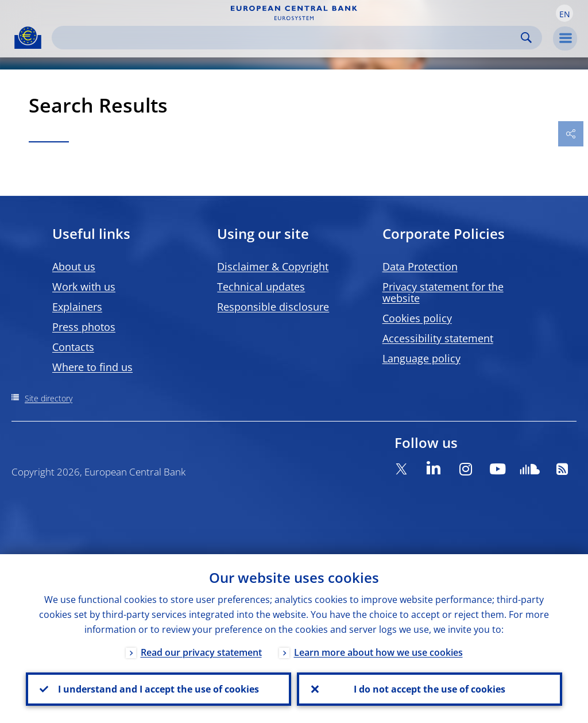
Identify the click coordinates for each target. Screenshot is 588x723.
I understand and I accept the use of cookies (158, 689)
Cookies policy (417, 318)
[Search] (288, 38)
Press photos (84, 327)
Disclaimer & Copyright (273, 266)
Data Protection (420, 266)
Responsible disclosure (273, 307)
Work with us (84, 287)
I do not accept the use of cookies (430, 689)
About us (74, 266)
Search (526, 38)
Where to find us (92, 367)
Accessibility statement (438, 338)
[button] (564, 13)
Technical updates (261, 287)
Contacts (73, 347)
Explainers (77, 307)
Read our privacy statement (201, 652)
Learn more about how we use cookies (378, 652)
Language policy (421, 358)
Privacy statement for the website (443, 292)
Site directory (49, 398)
